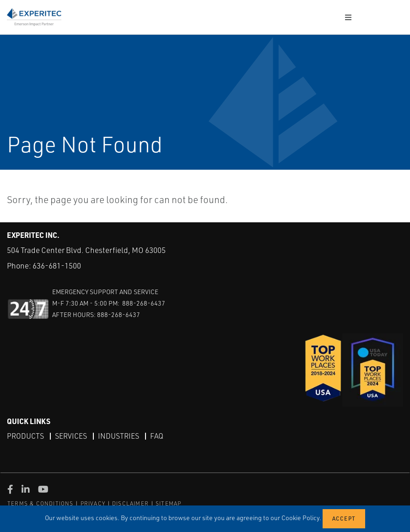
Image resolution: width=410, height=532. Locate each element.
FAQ (157, 436)
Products (25, 436)
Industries (119, 436)
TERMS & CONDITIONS (40, 503)
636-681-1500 (57, 266)
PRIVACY (93, 503)
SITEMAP (168, 503)
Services (71, 436)
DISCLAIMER (130, 503)
